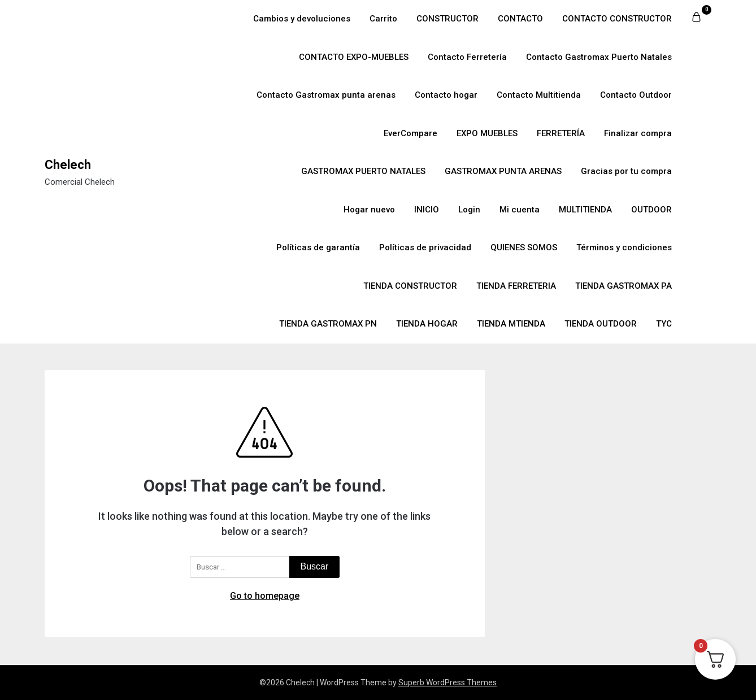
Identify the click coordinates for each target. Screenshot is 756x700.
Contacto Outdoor (636, 95)
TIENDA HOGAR (427, 324)
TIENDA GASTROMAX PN (328, 324)
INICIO (427, 210)
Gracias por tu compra (626, 171)
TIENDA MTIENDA (511, 324)
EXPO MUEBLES (487, 133)
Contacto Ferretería (467, 57)
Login (469, 210)
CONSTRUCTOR (447, 19)
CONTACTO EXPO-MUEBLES (354, 57)
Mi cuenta (520, 210)
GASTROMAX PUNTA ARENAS (503, 171)
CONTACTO (520, 19)
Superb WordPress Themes (447, 682)
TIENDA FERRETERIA (516, 286)
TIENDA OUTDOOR (601, 324)
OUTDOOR (651, 210)
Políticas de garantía (318, 247)
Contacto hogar (446, 95)
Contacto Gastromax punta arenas (326, 95)
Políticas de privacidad (425, 247)
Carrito (383, 19)
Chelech (68, 165)
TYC (664, 324)
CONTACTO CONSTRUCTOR (617, 19)
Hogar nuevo (369, 210)
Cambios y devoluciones (302, 19)
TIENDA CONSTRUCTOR (410, 286)
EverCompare (410, 133)
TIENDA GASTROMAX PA (624, 286)
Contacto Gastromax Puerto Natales (599, 57)
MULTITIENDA (585, 210)
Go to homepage (265, 596)
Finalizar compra (638, 133)
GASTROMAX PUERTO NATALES (363, 171)
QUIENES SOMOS (524, 247)
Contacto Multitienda (539, 95)
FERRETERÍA (561, 133)
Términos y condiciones (624, 247)
